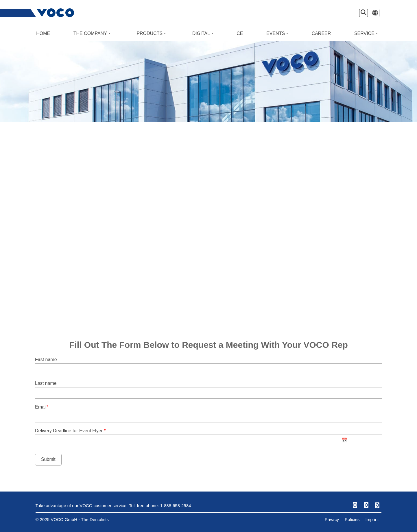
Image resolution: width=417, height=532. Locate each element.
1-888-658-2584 (176, 506)
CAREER (321, 33)
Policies (352, 519)
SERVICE (366, 33)
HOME (43, 33)
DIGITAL (203, 33)
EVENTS (277, 33)
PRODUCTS (151, 33)
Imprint (372, 519)
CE (240, 33)
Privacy (332, 519)
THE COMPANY (92, 33)
